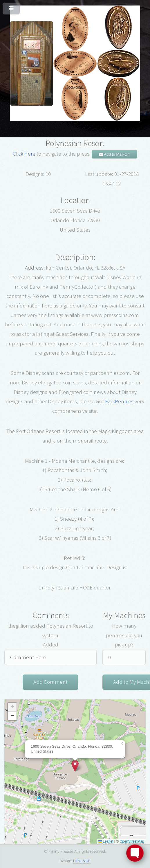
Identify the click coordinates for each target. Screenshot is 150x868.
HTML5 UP (82, 861)
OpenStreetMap (132, 841)
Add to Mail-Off (114, 154)
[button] (75, 766)
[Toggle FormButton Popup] (135, 853)
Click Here (24, 154)
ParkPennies (119, 401)
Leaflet (106, 841)
